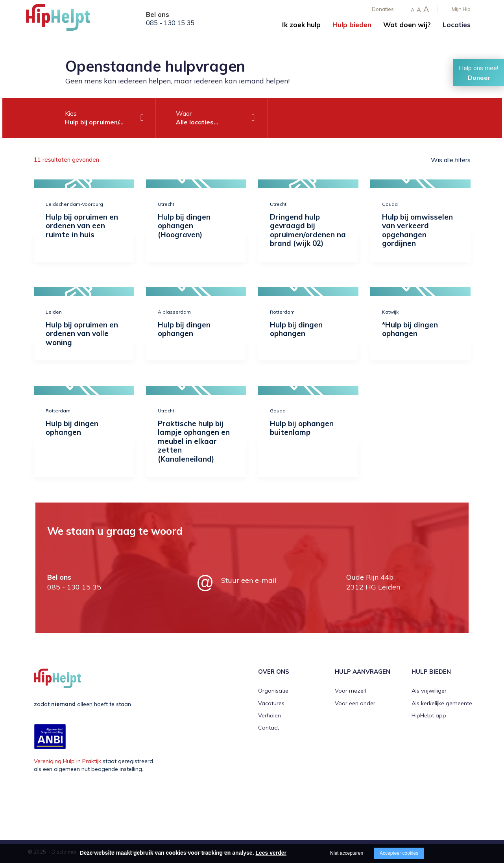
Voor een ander (355, 703)
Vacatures (271, 703)
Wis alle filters (451, 160)
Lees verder (271, 853)
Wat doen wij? (407, 25)
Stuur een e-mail (249, 580)
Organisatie (273, 691)
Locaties (457, 25)
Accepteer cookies (399, 853)
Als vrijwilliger (429, 691)
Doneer (479, 78)
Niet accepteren (347, 853)
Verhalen (270, 715)
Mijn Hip (461, 9)
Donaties (383, 9)
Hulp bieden (352, 25)
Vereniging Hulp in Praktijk (67, 761)
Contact (269, 728)
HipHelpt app (429, 715)
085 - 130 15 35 (170, 23)
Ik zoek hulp (301, 25)
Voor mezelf (351, 691)
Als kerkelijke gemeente (442, 703)
